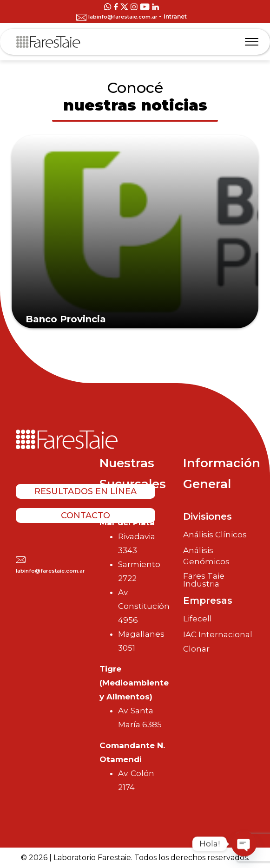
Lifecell (198, 619)
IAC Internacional (218, 634)
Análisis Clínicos (215, 535)
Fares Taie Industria (204, 580)
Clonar (196, 649)
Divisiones (207, 516)
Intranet (175, 16)
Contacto (86, 516)
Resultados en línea (86, 491)
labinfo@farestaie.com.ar (118, 17)
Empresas (208, 600)
